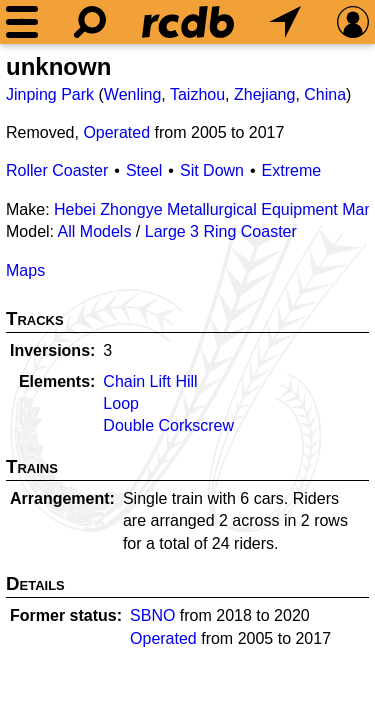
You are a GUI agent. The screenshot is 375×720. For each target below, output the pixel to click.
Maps (25, 270)
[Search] (90, 22)
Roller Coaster (57, 170)
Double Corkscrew (168, 425)
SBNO (152, 615)
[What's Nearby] (285, 22)
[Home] (188, 22)
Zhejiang (264, 94)
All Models (95, 231)
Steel (144, 170)
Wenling (133, 94)
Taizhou (197, 94)
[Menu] (22, 22)
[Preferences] (353, 22)
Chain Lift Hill (150, 381)
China (325, 94)
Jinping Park (50, 94)
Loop (121, 403)
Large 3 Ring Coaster (221, 231)
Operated (116, 132)
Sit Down (212, 170)
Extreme (292, 170)
